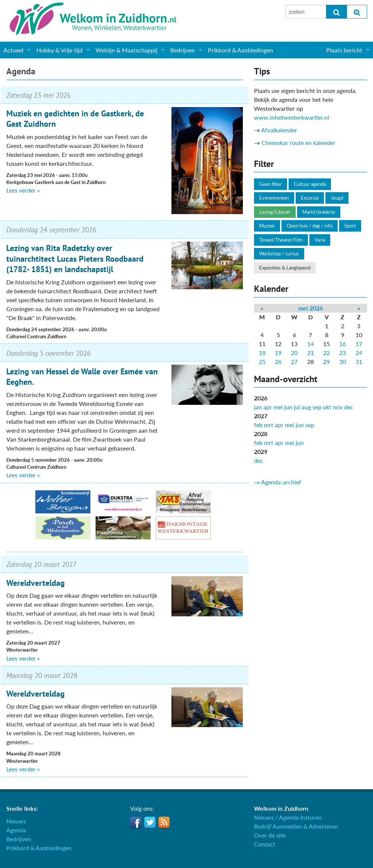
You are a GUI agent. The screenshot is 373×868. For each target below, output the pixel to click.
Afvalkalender (279, 130)
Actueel (13, 50)
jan (258, 407)
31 (359, 362)
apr (268, 407)
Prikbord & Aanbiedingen (240, 50)
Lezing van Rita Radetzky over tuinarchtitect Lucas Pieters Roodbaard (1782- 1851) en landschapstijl (75, 259)
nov (338, 407)
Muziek (267, 226)
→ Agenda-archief (278, 482)
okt (327, 407)
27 (294, 362)
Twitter (150, 822)
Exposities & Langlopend (285, 268)
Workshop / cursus (279, 254)
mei (278, 407)
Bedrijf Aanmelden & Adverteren (296, 826)
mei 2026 (311, 308)
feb (258, 425)
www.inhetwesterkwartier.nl (292, 117)
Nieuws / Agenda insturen (288, 817)
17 (359, 344)
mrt (269, 425)
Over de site (270, 835)
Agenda (21, 71)
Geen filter (271, 184)
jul (297, 407)
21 (311, 353)
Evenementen (274, 198)
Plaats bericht (344, 50)
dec (349, 407)
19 (278, 353)
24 (359, 353)
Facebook (136, 822)
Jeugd (337, 198)
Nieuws (16, 821)
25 (262, 362)
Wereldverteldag (36, 583)
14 (311, 344)
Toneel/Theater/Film (281, 240)
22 (327, 353)
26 (278, 362)
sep (317, 407)
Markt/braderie (319, 212)
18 (262, 353)
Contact (265, 844)
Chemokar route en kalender (298, 143)
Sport (350, 226)
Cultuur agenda (310, 184)
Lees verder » (23, 190)
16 (343, 344)
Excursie (310, 198)
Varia (320, 240)
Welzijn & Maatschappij (126, 50)
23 (343, 353)
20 (294, 353)
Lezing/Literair (275, 212)
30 (343, 362)
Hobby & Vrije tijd (60, 50)
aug (306, 407)
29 (327, 362)
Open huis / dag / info (310, 226)
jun (288, 407)
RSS (164, 822)
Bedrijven (183, 50)
